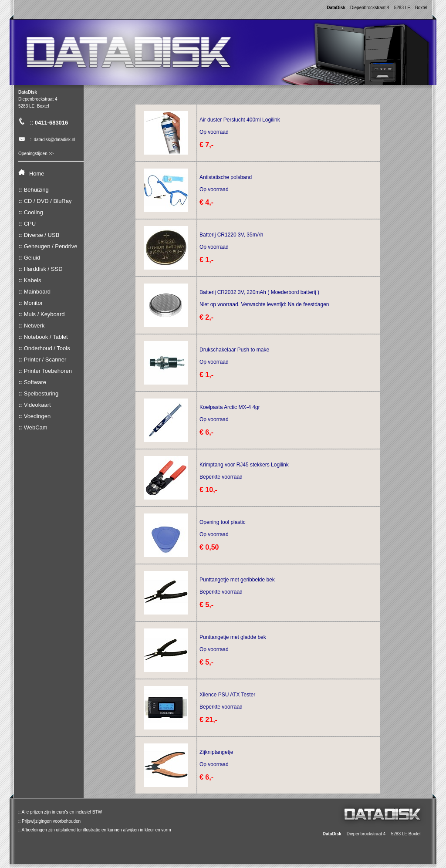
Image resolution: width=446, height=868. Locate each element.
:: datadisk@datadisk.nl (47, 140)
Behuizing (36, 190)
